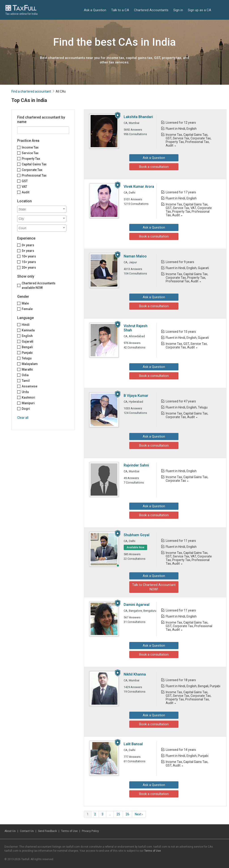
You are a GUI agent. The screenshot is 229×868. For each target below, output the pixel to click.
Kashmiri (28, 397)
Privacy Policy (90, 831)
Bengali (27, 347)
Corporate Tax (32, 170)
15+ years (29, 262)
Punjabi (27, 353)
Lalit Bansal (133, 744)
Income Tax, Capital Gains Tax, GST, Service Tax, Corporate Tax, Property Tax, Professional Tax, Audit (189, 140)
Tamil (26, 381)
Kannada (28, 330)
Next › (139, 814)
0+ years (28, 245)
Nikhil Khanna (135, 674)
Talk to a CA (120, 10)
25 (118, 814)
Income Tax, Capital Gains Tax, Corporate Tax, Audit (187, 415)
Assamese (30, 386)
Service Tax (30, 153)
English (27, 336)
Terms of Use (69, 831)
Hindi (26, 325)
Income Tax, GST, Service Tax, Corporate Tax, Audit (187, 345)
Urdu (25, 392)
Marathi (27, 369)
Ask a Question (95, 10)
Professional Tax (34, 175)
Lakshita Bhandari (138, 117)
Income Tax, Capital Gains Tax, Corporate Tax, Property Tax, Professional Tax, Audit (187, 278)
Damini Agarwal (137, 605)
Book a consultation (154, 167)
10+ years (29, 256)
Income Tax (30, 147)
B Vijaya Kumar (136, 396)
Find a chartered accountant (31, 91)
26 (127, 814)
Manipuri (28, 403)
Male (25, 303)
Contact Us (27, 831)
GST (25, 181)
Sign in (178, 10)
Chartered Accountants (151, 10)
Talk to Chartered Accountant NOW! (154, 587)
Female (27, 309)
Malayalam (30, 364)
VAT (24, 187)
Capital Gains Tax (34, 164)
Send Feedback (47, 831)
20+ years (29, 268)
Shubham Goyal (137, 535)
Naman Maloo (135, 256)
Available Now (135, 547)
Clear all (23, 418)
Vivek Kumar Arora (139, 187)
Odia (25, 375)
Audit (25, 192)
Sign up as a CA (199, 10)
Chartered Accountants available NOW (39, 285)
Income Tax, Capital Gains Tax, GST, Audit (187, 764)
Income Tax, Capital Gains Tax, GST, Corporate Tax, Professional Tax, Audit (189, 626)
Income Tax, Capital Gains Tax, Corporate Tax (187, 479)
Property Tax (31, 159)
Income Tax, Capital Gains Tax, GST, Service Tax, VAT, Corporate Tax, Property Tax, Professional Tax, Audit (189, 210)
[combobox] (42, 209)
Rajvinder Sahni (136, 465)
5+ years (28, 251)
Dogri (26, 409)
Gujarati (28, 341)
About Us (10, 831)
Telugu (27, 358)
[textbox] (43, 209)
